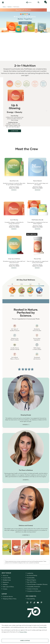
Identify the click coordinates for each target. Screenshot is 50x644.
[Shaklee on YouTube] (38, 605)
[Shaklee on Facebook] (31, 605)
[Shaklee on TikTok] (34, 604)
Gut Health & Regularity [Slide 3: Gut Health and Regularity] (27, 85)
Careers (5, 592)
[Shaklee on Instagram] (27, 605)
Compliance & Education (34, 594)
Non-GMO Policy (32, 585)
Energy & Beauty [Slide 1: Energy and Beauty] (9, 85)
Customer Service (8, 599)
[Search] (39, 2)
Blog (31, 601)
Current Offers (7, 580)
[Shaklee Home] (10, 2)
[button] (7, 112)
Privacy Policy (43, 627)
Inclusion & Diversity (33, 591)
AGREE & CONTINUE (25, 641)
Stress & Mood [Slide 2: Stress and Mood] (18, 85)
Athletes (5, 587)
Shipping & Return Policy (10, 601)
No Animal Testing (32, 578)
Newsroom (6, 585)
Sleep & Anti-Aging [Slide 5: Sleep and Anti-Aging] (44, 85)
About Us (6, 578)
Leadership (30, 576)
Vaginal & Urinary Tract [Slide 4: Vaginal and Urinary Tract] (35, 85)
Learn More (15, 133)
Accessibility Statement (34, 589)
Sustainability (31, 580)
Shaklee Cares (7, 583)
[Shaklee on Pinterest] (41, 605)
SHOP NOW (25, 23)
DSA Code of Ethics (8, 589)
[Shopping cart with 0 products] (46, 2)
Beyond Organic (32, 582)
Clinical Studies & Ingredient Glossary (37, 587)
